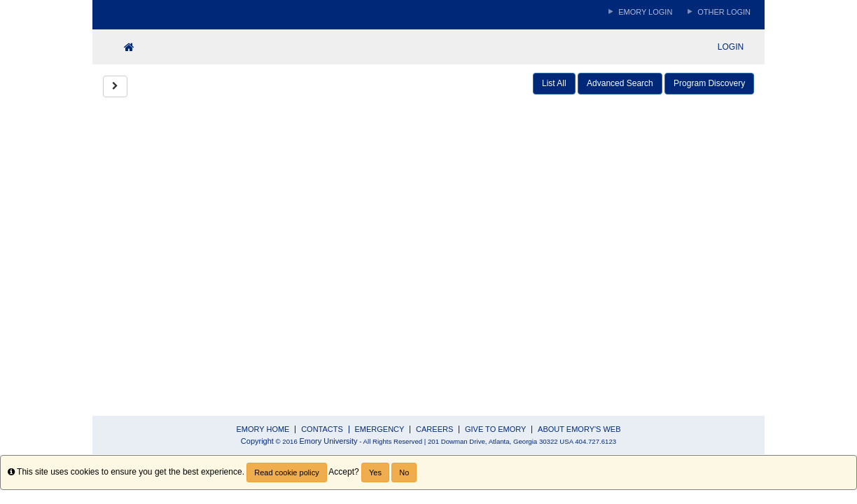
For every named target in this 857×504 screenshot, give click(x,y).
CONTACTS (322, 429)
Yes (375, 472)
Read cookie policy (286, 472)
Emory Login (645, 12)
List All (554, 83)
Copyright (257, 441)
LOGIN (731, 47)
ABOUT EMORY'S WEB (579, 429)
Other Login (724, 12)
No (404, 472)
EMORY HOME (263, 429)
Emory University (328, 441)
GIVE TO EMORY (495, 429)
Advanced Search (620, 83)
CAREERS (434, 429)
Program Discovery (709, 83)
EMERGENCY (380, 429)
